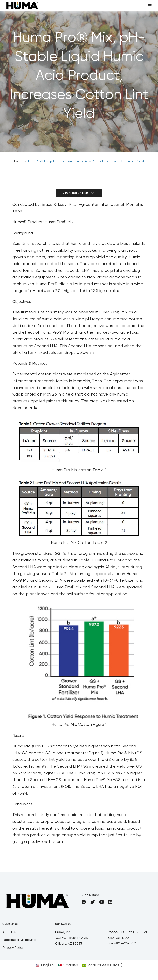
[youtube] (102, 902)
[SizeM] (22, 4)
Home (18, 161)
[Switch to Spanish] (68, 965)
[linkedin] (110, 902)
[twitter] (93, 902)
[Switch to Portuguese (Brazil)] (102, 965)
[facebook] (84, 902)
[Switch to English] (45, 965)
